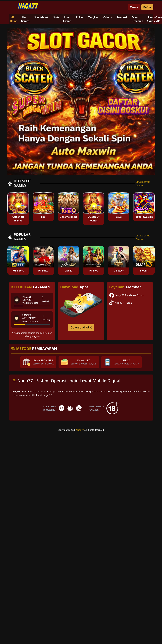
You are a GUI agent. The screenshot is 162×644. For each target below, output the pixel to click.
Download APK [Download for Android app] (81, 327)
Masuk (134, 7)
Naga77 (80, 430)
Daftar (147, 7)
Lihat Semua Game (143, 184)
